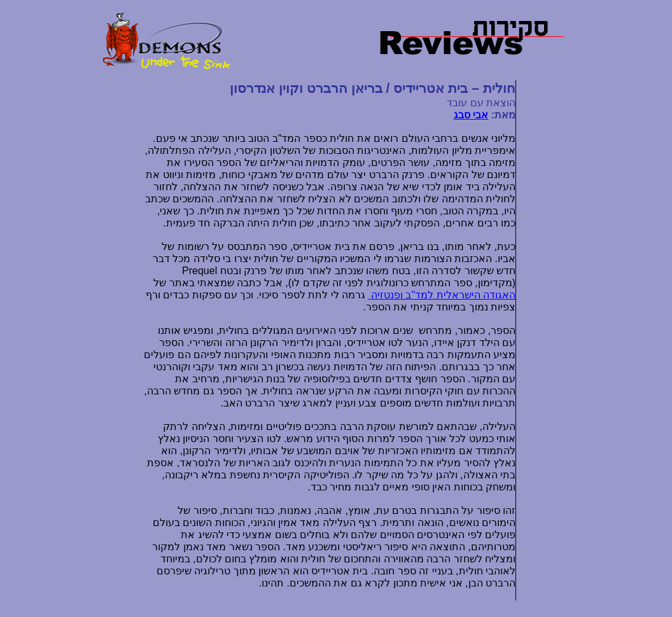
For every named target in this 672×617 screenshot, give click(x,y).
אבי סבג (471, 115)
